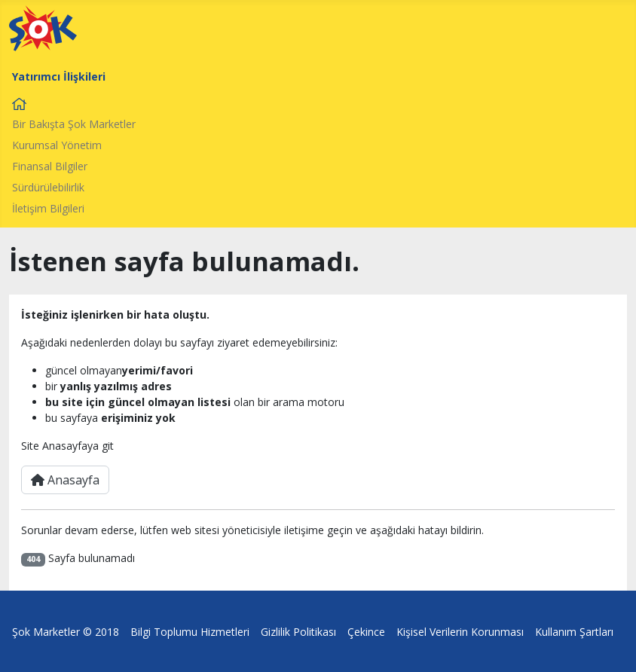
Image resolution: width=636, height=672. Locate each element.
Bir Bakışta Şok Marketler (74, 124)
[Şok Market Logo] (43, 28)
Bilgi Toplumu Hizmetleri (190, 632)
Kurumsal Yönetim (57, 145)
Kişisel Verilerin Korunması (460, 632)
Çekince (366, 632)
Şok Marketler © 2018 (66, 632)
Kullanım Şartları (574, 632)
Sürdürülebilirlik (48, 187)
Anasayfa (65, 480)
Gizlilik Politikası (298, 632)
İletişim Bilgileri (48, 208)
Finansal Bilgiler (50, 166)
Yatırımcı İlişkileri (59, 76)
